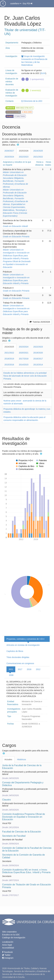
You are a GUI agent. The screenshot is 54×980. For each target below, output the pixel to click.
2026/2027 (9, 151)
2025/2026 (24, 151)
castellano (15, 3)
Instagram (8, 958)
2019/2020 (38, 353)
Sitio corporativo (9, 932)
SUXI (43, 73)
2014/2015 (24, 365)
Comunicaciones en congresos (20, 663)
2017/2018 (24, 359)
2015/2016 (9, 365)
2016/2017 (38, 359)
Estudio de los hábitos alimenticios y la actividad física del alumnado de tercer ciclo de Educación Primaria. (25, 376)
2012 (38, 669)
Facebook (7, 952)
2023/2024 (9, 157)
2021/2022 (38, 157)
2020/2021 (24, 353)
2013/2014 (38, 365)
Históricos (22, 759)
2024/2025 (38, 151)
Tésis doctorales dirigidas (18, 657)
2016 (29, 669)
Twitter (6, 955)
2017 (20, 669)
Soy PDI (28, 3)
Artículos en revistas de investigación (23, 645)
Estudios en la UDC (11, 935)
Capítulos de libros (15, 651)
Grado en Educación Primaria (16, 237)
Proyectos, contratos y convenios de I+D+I (25, 639)
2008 (11, 675)
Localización (8, 942)
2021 (11, 669)
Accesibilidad (8, 948)
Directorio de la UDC (32, 101)
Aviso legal (7, 945)
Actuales (8, 759)
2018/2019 (9, 359)
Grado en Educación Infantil (15, 226)
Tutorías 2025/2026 (40, 322)
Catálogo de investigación (14, 938)
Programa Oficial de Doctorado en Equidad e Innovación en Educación (17, 264)
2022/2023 (24, 157)
